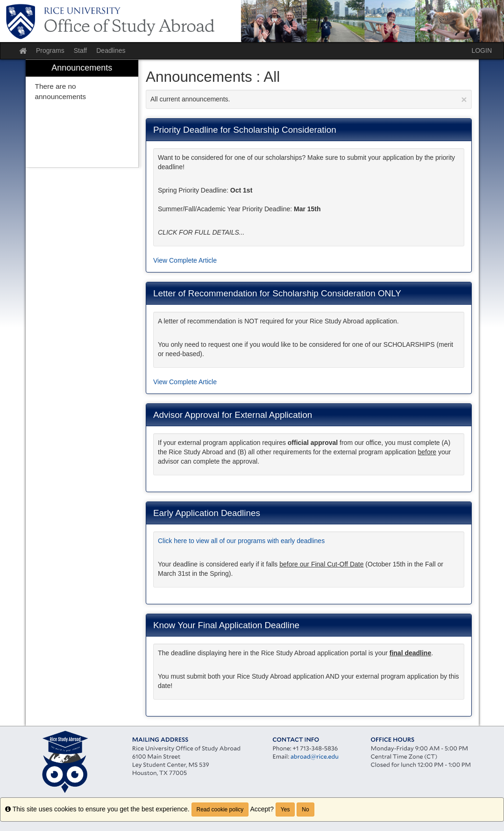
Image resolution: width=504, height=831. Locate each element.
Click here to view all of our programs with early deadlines (241, 541)
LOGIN (482, 50)
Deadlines (111, 50)
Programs (50, 50)
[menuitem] (82, 114)
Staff (81, 50)
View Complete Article (185, 260)
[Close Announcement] (464, 99)
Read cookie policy (220, 810)
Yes (285, 810)
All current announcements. (309, 99)
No (305, 810)
